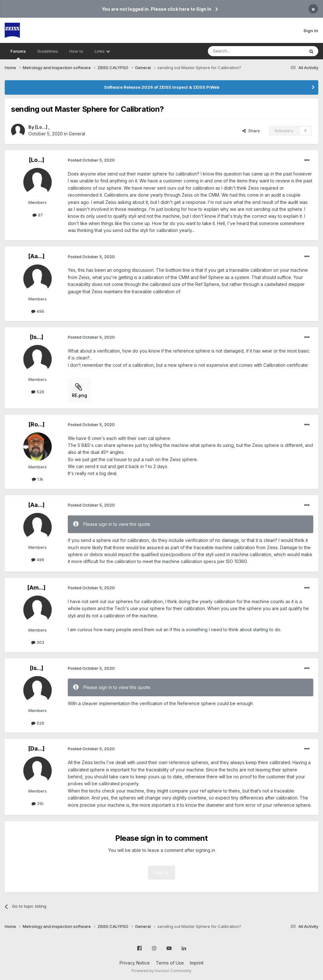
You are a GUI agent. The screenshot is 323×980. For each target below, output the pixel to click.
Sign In (311, 31)
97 (38, 215)
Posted (91, 160)
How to (76, 51)
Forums (18, 54)
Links (102, 51)
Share (251, 131)
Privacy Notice (135, 963)
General (77, 134)
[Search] (240, 51)
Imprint (197, 963)
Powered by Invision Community (161, 971)
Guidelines (48, 51)
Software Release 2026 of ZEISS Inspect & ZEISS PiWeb (162, 87)
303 (38, 642)
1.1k (38, 479)
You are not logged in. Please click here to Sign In (157, 9)
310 (38, 804)
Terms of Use (170, 963)
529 (38, 392)
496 (38, 311)
